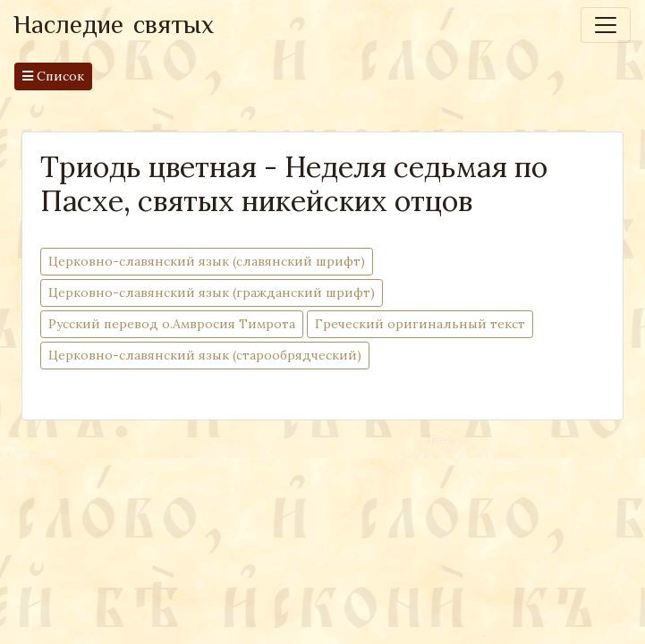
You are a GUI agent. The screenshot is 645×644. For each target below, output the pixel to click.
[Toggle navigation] (606, 25)
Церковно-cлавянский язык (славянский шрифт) (207, 261)
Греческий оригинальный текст (420, 323)
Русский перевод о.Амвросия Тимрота (172, 323)
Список (53, 76)
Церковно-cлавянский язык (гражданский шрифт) (212, 292)
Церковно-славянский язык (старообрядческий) (205, 355)
